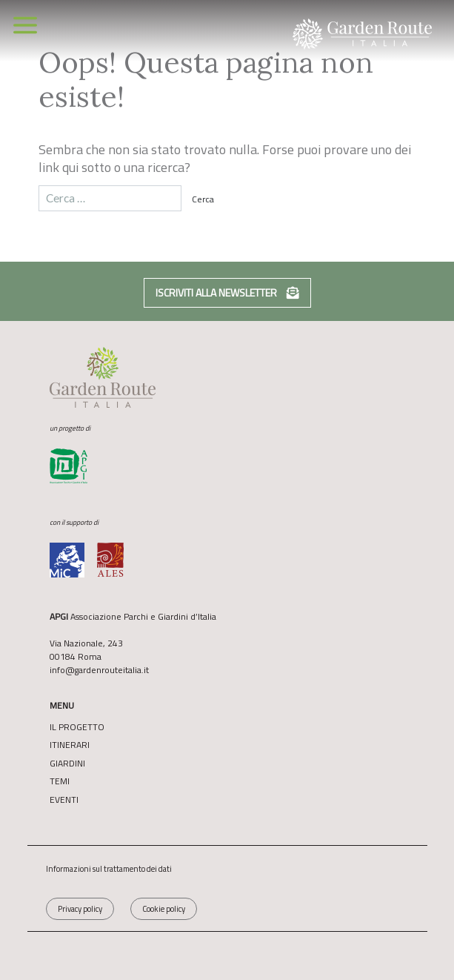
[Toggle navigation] (25, 25)
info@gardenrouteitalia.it (99, 670)
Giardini (67, 764)
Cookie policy (164, 909)
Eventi (64, 800)
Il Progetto (77, 727)
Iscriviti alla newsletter (227, 292)
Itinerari (70, 745)
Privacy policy (80, 909)
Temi (60, 781)
